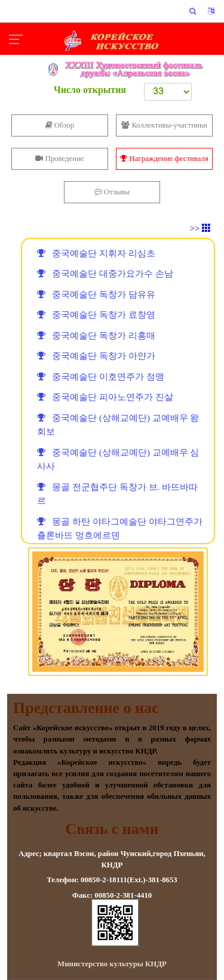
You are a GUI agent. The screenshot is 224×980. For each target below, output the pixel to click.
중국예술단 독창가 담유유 (96, 294)
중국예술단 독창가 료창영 (96, 315)
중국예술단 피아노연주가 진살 (105, 397)
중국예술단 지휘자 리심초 (96, 253)
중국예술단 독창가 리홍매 (96, 336)
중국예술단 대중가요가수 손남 (105, 274)
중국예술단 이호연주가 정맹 (101, 377)
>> (200, 228)
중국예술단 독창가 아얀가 (96, 356)
